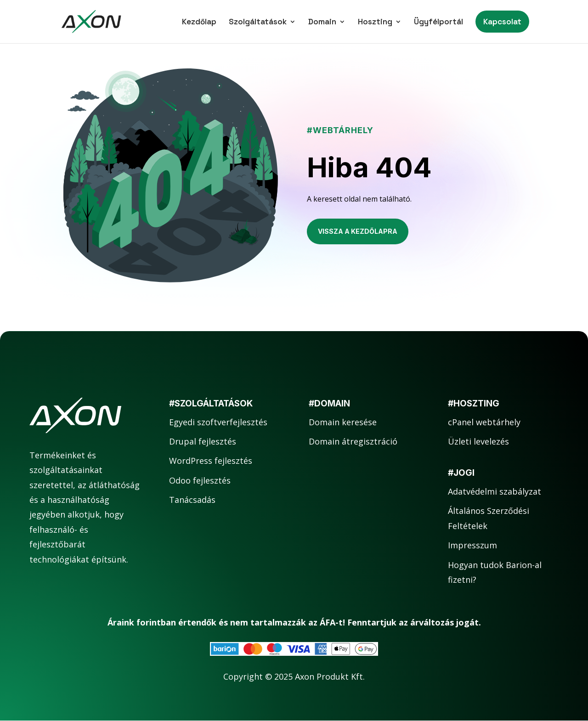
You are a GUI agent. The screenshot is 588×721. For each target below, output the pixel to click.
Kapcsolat (502, 22)
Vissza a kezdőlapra (358, 231)
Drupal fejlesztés (203, 441)
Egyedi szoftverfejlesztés (218, 422)
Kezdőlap (199, 23)
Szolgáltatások (258, 23)
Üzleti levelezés (478, 441)
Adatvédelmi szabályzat (495, 491)
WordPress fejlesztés (211, 461)
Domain (322, 23)
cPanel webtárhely (484, 422)
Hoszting (375, 23)
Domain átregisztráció (353, 441)
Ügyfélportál (438, 23)
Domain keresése (343, 422)
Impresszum (472, 545)
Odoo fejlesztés (200, 480)
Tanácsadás (192, 500)
